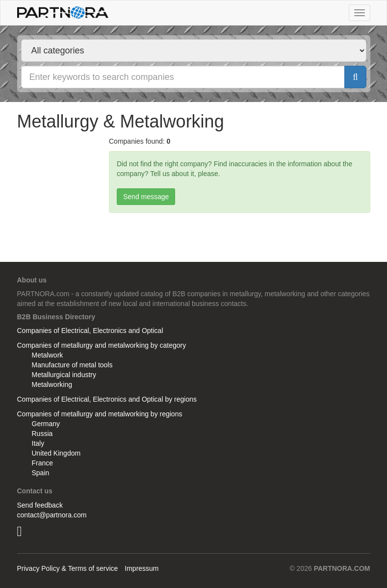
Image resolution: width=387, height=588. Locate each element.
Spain (41, 473)
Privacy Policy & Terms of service (68, 568)
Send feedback (40, 505)
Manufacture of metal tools (72, 365)
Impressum (142, 568)
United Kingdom (56, 453)
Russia (42, 434)
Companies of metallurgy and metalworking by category (102, 345)
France (43, 463)
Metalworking (52, 384)
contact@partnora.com (52, 515)
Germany (46, 424)
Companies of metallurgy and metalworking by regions (100, 414)
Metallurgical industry (64, 375)
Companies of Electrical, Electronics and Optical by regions (107, 399)
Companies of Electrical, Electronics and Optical (90, 331)
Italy (38, 443)
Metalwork (48, 355)
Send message (146, 197)
